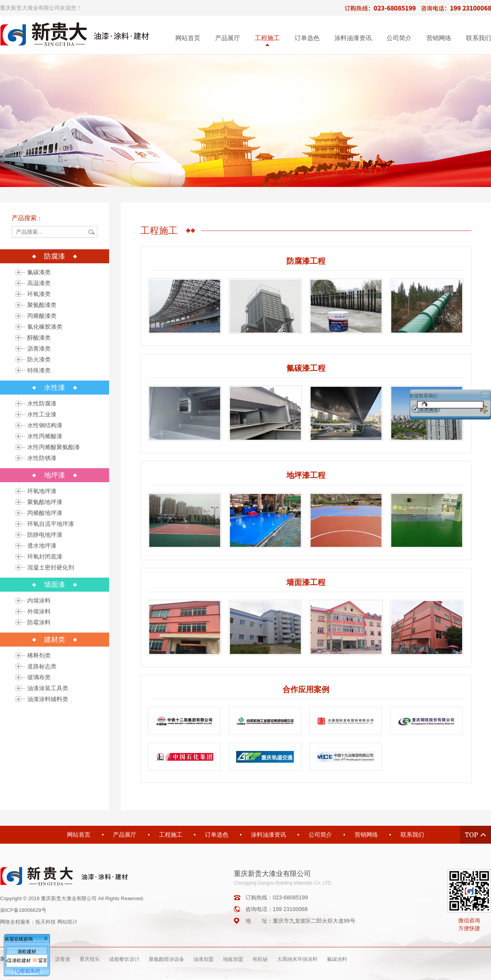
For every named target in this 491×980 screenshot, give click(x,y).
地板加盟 (233, 959)
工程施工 (267, 38)
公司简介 (399, 38)
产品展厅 (228, 38)
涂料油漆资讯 (353, 38)
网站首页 (188, 38)
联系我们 (479, 38)
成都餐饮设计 (124, 959)
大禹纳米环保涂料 (297, 959)
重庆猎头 (90, 959)
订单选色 (307, 38)
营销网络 (439, 38)
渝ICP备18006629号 (23, 910)
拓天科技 (46, 922)
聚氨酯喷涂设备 (167, 959)
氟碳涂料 (337, 959)
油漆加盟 (203, 959)
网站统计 (67, 922)
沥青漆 (63, 959)
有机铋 (260, 959)
